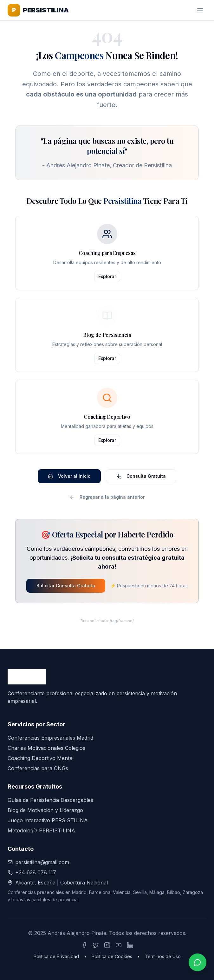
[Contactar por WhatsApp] (198, 963)
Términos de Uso (163, 956)
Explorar (107, 276)
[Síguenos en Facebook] (84, 945)
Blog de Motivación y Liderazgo (45, 810)
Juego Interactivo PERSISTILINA (48, 820)
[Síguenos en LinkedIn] (130, 945)
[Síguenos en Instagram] (107, 945)
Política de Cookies (112, 956)
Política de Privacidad (56, 956)
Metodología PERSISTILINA (41, 830)
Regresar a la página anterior (107, 497)
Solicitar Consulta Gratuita (66, 586)
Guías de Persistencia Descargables (50, 800)
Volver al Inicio (69, 476)
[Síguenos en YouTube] (119, 945)
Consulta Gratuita (141, 476)
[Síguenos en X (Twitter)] (96, 945)
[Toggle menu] (200, 10)
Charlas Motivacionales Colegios (46, 748)
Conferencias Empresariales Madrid (50, 738)
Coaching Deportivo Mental (41, 758)
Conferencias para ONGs (38, 768)
